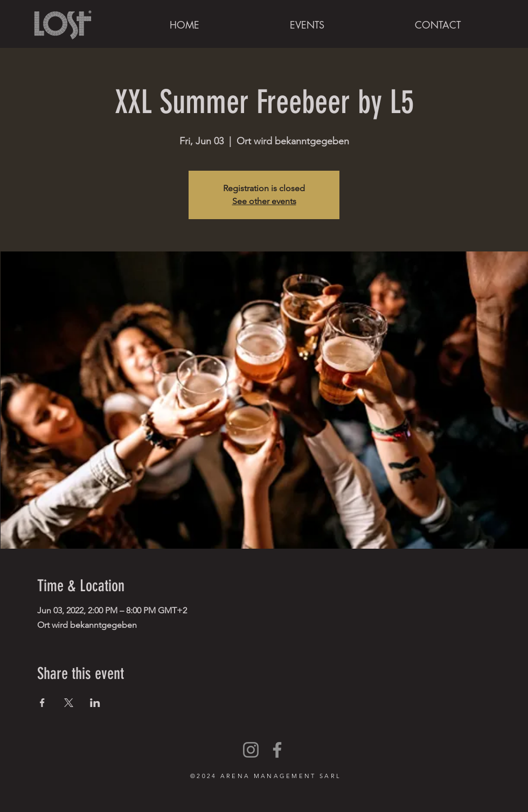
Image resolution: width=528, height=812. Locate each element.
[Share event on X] (69, 703)
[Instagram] (251, 750)
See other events (264, 201)
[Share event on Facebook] (42, 703)
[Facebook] (277, 750)
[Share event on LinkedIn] (95, 703)
